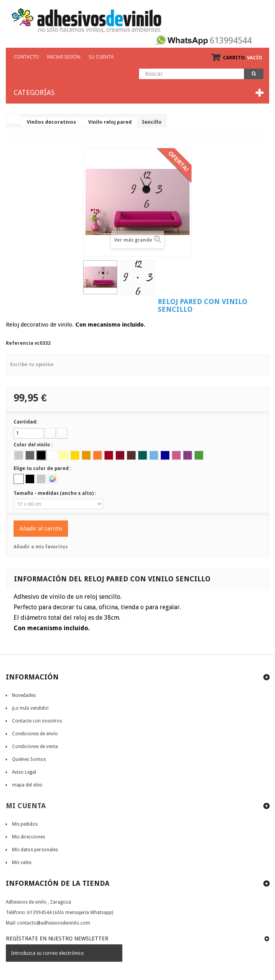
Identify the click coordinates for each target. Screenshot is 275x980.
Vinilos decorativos (51, 122)
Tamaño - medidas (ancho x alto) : (55, 493)
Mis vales (22, 862)
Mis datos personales (35, 850)
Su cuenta (101, 57)
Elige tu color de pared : (43, 468)
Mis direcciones (29, 837)
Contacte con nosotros (37, 721)
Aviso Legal (24, 772)
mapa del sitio (27, 785)
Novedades (24, 695)
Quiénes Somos (29, 759)
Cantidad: (25, 422)
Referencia (20, 343)
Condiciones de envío (35, 734)
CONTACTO (26, 57)
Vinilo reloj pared (110, 122)
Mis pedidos (25, 824)
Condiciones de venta (35, 747)
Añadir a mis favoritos (41, 547)
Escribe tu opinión (32, 365)
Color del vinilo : (34, 445)
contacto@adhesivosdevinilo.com (54, 923)
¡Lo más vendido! (30, 708)
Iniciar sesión (64, 57)
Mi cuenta (26, 806)
